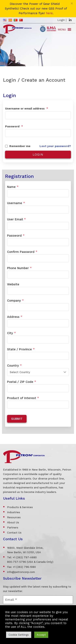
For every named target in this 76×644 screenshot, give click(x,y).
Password (14, 126)
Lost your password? (55, 146)
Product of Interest (23, 398)
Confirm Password (22, 252)
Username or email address (27, 108)
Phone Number (19, 268)
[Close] (72, 3)
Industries (14, 512)
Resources (14, 517)
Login (61, 20)
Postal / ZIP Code (22, 382)
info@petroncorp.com (21, 572)
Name (13, 187)
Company (15, 301)
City (11, 333)
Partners (13, 528)
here (49, 13)
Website (13, 284)
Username (16, 203)
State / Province (21, 349)
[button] (62, 29)
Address (15, 317)
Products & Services (20, 507)
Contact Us (14, 533)
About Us (13, 522)
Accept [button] (41, 635)
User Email (16, 219)
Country (14, 366)
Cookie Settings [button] (19, 635)
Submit (17, 419)
